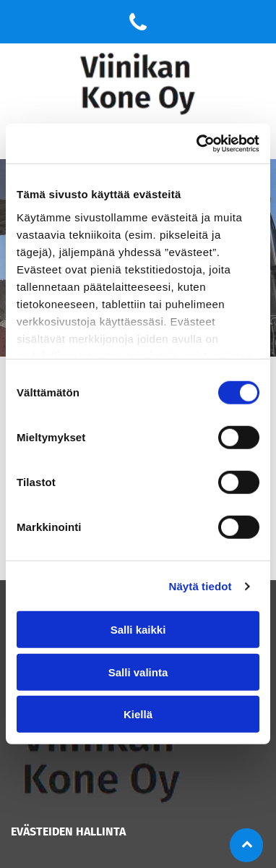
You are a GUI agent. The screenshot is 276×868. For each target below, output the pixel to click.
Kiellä (138, 714)
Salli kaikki (138, 630)
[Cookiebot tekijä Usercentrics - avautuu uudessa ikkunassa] (198, 144)
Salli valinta (138, 672)
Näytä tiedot (200, 586)
